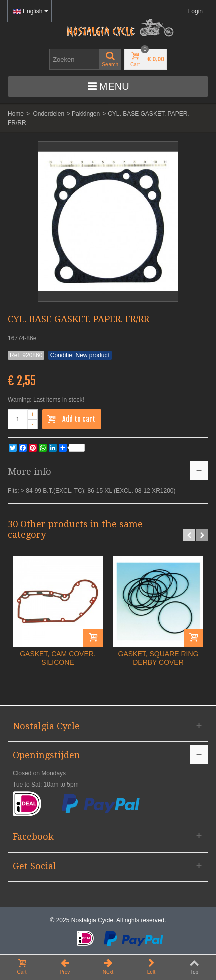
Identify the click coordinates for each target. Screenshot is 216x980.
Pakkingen (86, 114)
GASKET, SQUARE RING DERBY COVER (158, 658)
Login (196, 11)
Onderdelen (48, 114)
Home (16, 114)
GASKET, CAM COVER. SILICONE (58, 658)
